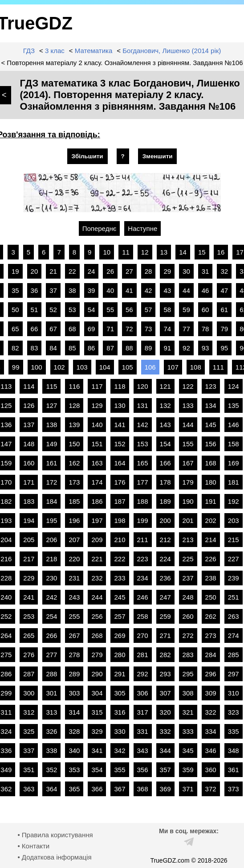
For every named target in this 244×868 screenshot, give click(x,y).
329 (97, 731)
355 (120, 770)
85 (72, 348)
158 (234, 444)
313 (51, 712)
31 (205, 271)
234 (143, 578)
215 (234, 540)
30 (186, 271)
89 (148, 348)
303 (74, 693)
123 (211, 386)
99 (16, 367)
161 (51, 463)
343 (143, 751)
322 (211, 712)
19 (15, 271)
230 (51, 578)
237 (188, 578)
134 (211, 405)
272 (188, 636)
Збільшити (87, 156)
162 (74, 463)
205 (29, 540)
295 (188, 674)
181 (234, 482)
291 (120, 674)
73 (148, 329)
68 (72, 329)
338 (51, 751)
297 (234, 674)
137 (29, 425)
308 (188, 693)
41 (129, 290)
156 (211, 444)
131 (143, 405)
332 (165, 731)
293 (165, 674)
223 (143, 559)
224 (165, 559)
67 (53, 329)
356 (143, 770)
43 (167, 290)
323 (234, 712)
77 (186, 329)
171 (29, 482)
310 (234, 693)
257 (120, 616)
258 (143, 616)
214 (211, 540)
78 (205, 329)
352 (51, 770)
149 (51, 444)
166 (165, 463)
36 (35, 290)
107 (173, 367)
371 (188, 789)
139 (74, 425)
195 (51, 520)
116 (74, 386)
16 (221, 252)
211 (143, 540)
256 (97, 616)
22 (72, 271)
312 (29, 712)
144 (188, 425)
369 (165, 789)
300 (29, 693)
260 (188, 616)
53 (72, 310)
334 (211, 731)
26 (110, 271)
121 (165, 386)
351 (29, 770)
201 (188, 520)
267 (74, 636)
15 (202, 252)
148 (29, 444)
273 (211, 636)
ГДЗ (29, 51)
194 (29, 520)
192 (234, 501)
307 (165, 693)
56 (129, 310)
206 (51, 540)
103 (82, 367)
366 (97, 789)
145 (211, 425)
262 (211, 616)
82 (15, 348)
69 (91, 329)
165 (143, 463)
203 (234, 520)
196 (74, 520)
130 (120, 405)
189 (165, 501)
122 (188, 386)
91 (167, 348)
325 (29, 731)
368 (143, 789)
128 (74, 405)
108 (196, 367)
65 (15, 329)
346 (211, 751)
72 (129, 329)
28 (148, 271)
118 (120, 386)
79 (224, 329)
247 (165, 597)
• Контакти (33, 846)
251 (234, 597)
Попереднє (100, 228)
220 (74, 559)
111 (218, 367)
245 (120, 597)
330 (120, 731)
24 (91, 271)
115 (51, 386)
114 (29, 386)
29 (167, 271)
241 (29, 597)
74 (167, 329)
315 (97, 712)
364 (51, 789)
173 (74, 482)
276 (29, 655)
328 (74, 731)
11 (126, 252)
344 (165, 751)
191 (211, 501)
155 (188, 444)
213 (188, 540)
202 (211, 520)
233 (120, 578)
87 (110, 348)
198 (120, 520)
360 (211, 770)
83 (35, 348)
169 (234, 463)
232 (97, 578)
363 (29, 789)
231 (74, 578)
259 (165, 616)
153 (143, 444)
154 (165, 444)
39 (91, 290)
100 (37, 367)
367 (120, 789)
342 (120, 751)
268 (97, 636)
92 (186, 348)
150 (74, 444)
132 (165, 405)
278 (74, 655)
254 (51, 616)
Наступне (142, 228)
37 (53, 290)
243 (74, 597)
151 (97, 444)
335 (234, 731)
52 (53, 310)
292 (143, 674)
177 (143, 482)
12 (145, 252)
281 (143, 655)
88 (129, 348)
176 (120, 482)
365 (74, 789)
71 (110, 329)
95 (224, 348)
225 (188, 559)
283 (188, 655)
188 (143, 501)
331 (143, 731)
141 (120, 425)
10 (107, 252)
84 (53, 348)
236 (165, 578)
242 (51, 597)
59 (186, 310)
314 (74, 712)
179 (188, 482)
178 (165, 482)
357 (165, 770)
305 (120, 693)
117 (97, 386)
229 (29, 578)
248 (188, 597)
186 (97, 501)
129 (97, 405)
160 (29, 463)
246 (143, 597)
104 (105, 367)
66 (35, 329)
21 (53, 271)
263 (234, 616)
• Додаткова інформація (54, 857)
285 (234, 655)
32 (224, 271)
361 (234, 770)
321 (188, 712)
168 (211, 463)
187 (120, 501)
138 (51, 425)
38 (72, 290)
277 (51, 655)
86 (91, 348)
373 (234, 789)
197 (97, 520)
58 (167, 310)
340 (74, 751)
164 (120, 463)
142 (143, 425)
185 (74, 501)
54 (91, 310)
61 (224, 310)
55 (110, 310)
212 (165, 540)
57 (148, 310)
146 (234, 425)
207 (74, 540)
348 (234, 751)
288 (51, 674)
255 (74, 616)
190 (188, 501)
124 (234, 386)
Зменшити (158, 156)
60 (205, 310)
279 (97, 655)
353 (74, 770)
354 (97, 770)
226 (211, 559)
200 (165, 520)
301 (51, 693)
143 (165, 425)
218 (51, 559)
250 (211, 597)
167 (188, 463)
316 (120, 712)
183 (29, 501)
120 (143, 386)
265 (29, 636)
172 (51, 482)
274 (234, 636)
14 (183, 252)
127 (51, 405)
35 (15, 290)
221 (97, 559)
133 (188, 405)
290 (97, 674)
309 (211, 693)
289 (74, 674)
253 (29, 616)
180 (211, 482)
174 (97, 482)
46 (205, 290)
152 (120, 444)
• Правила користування (55, 835)
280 (120, 655)
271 (165, 636)
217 (29, 559)
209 (97, 540)
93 (205, 348)
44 (186, 290)
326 (51, 731)
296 (211, 674)
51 (35, 310)
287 (29, 674)
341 (97, 751)
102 (59, 367)
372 (211, 789)
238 (211, 578)
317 (143, 712)
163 (97, 463)
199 (143, 520)
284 (211, 655)
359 (188, 770)
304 (97, 693)
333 (188, 731)
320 (165, 712)
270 (143, 636)
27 (129, 271)
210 (120, 540)
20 (35, 271)
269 (120, 636)
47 (224, 290)
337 (29, 751)
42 (148, 290)
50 (15, 310)
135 (234, 405)
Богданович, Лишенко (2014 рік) (172, 51)
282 (165, 655)
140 (97, 425)
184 (51, 501)
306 (143, 693)
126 (29, 405)
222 (120, 559)
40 (110, 290)
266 (51, 636)
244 (97, 597)
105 (128, 367)
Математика (94, 51)
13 (164, 252)
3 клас (55, 51)
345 (188, 751)
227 (234, 559)
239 (234, 578)
